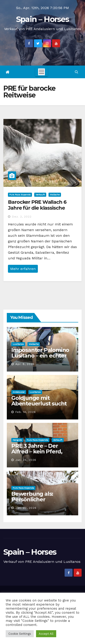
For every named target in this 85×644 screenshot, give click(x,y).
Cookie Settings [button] (20, 634)
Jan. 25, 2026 (26, 460)
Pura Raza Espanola (20, 195)
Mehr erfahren (23, 269)
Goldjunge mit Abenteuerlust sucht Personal (39, 404)
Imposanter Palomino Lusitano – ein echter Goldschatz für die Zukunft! (40, 358)
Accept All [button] (46, 634)
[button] (76, 72)
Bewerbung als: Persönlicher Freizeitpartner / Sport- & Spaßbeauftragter (42, 502)
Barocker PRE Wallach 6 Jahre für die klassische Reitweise (37, 208)
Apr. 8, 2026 (25, 364)
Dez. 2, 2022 (22, 217)
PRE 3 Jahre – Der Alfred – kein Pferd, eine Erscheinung (37, 451)
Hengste (17, 440)
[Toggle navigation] (41, 72)
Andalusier (19, 392)
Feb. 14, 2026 (26, 412)
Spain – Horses (42, 19)
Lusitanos (18, 344)
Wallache (55, 195)
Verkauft (40, 195)
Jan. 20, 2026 (26, 508)
